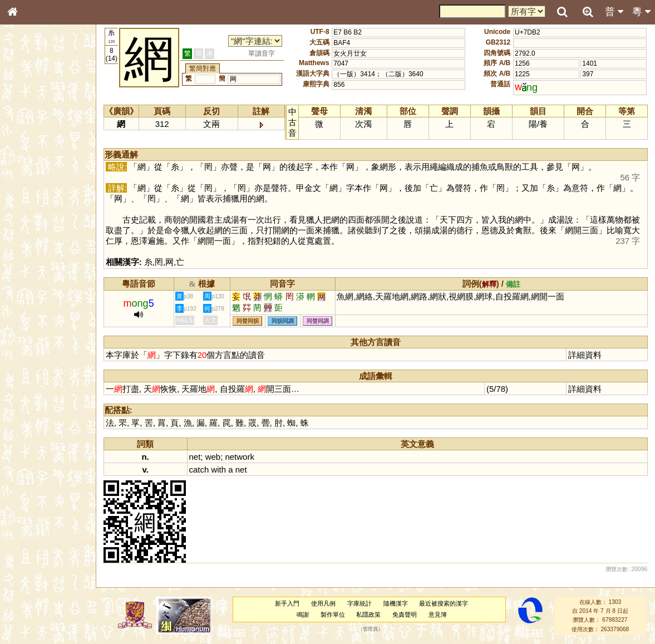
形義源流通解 (34, 192)
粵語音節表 (31, 222)
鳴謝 (303, 614)
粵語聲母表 (31, 232)
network (239, 457)
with (218, 470)
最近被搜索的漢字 (444, 603)
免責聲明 (405, 614)
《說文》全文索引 (41, 350)
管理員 (370, 629)
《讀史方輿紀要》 (41, 360)
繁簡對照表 (31, 381)
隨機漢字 (396, 603)
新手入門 (287, 603)
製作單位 (333, 614)
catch (199, 470)
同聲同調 (318, 321)
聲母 (22, 298)
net (195, 457)
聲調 (53, 298)
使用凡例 (323, 603)
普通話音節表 (34, 309)
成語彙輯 (27, 371)
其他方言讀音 (34, 319)
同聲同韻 (248, 321)
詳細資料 (585, 355)
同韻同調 (283, 321)
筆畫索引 (27, 160)
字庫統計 (359, 603)
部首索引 (27, 149)
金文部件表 (31, 181)
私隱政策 (368, 614)
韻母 (38, 298)
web (213, 457)
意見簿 (438, 614)
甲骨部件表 (31, 170)
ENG (49, 123)
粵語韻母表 (31, 243)
